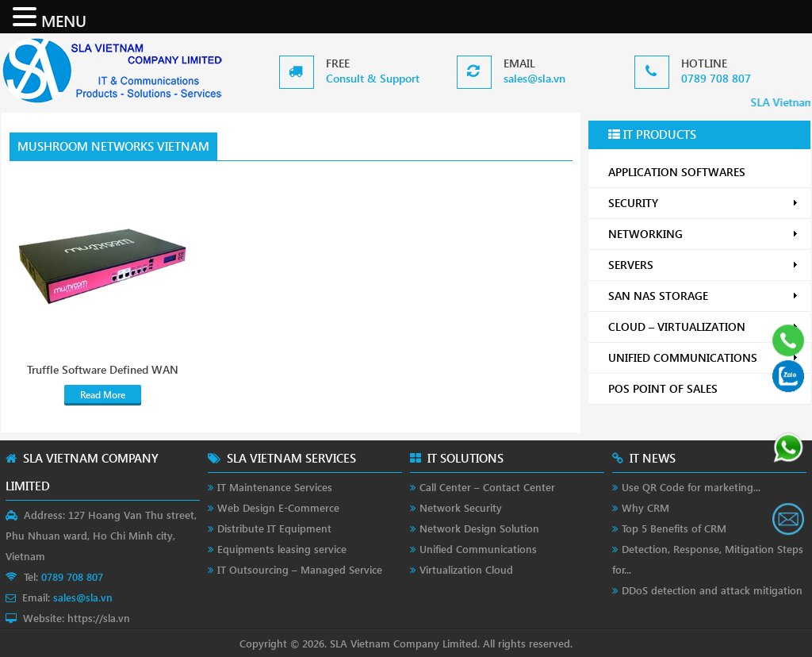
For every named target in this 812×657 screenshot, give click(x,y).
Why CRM (645, 507)
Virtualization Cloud (466, 569)
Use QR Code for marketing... (691, 487)
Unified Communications (478, 549)
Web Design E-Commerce (278, 507)
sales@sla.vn (534, 78)
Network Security (461, 507)
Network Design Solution (479, 528)
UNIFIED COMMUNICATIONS (703, 357)
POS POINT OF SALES (703, 388)
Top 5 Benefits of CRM (674, 528)
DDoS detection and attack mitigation (712, 590)
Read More (103, 395)
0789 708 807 (716, 78)
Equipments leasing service (282, 549)
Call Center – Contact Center (487, 487)
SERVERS (703, 265)
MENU (64, 20)
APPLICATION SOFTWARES (677, 172)
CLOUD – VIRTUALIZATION (703, 327)
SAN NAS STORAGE (703, 296)
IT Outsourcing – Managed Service (300, 569)
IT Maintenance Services (275, 487)
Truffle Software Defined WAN (103, 370)
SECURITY (703, 203)
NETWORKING (703, 234)
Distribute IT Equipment (274, 528)
